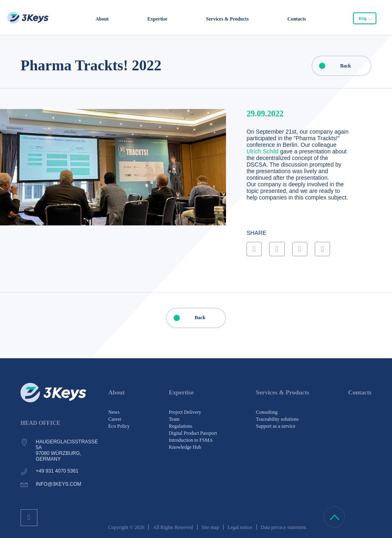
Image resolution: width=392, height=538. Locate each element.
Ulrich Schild (263, 151)
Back (332, 66)
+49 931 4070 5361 (57, 471)
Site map (210, 527)
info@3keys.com (59, 484)
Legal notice (240, 527)
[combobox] (365, 18)
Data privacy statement (284, 527)
